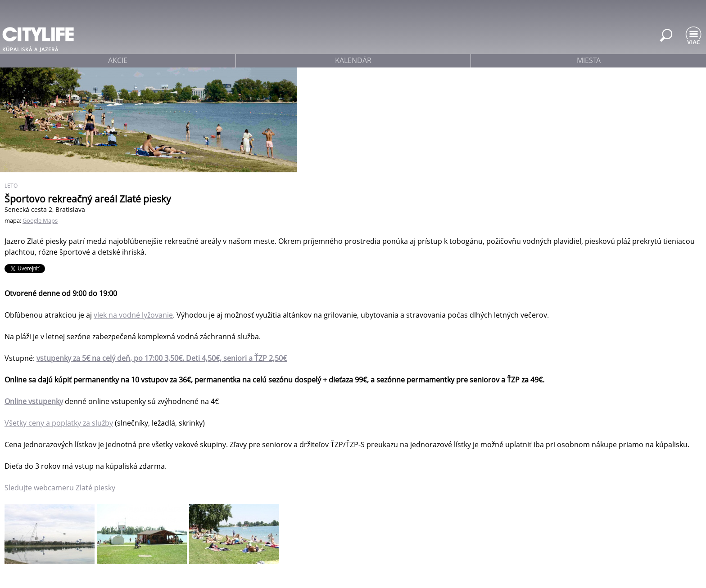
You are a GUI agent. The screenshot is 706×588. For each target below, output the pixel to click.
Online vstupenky (34, 401)
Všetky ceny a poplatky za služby (59, 423)
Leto (11, 186)
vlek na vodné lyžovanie (133, 315)
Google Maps (40, 220)
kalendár (353, 60)
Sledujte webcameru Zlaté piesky (60, 488)
